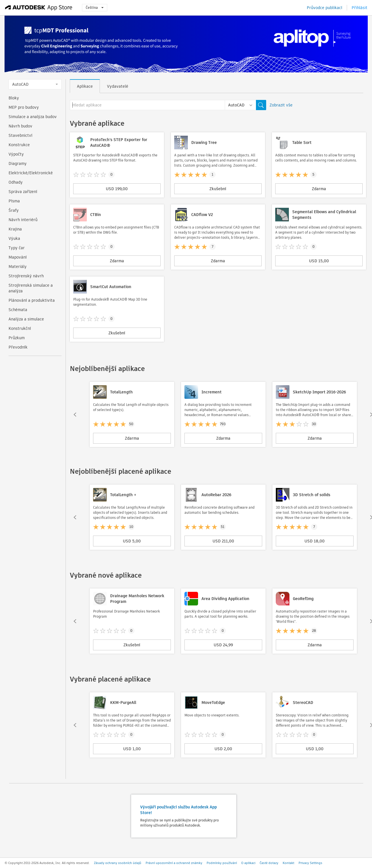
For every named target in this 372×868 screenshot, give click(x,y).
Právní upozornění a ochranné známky (174, 863)
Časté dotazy (269, 863)
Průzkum (17, 338)
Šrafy (14, 210)
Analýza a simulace (26, 319)
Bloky (14, 98)
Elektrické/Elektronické (31, 173)
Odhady (16, 182)
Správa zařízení (23, 192)
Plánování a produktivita (32, 300)
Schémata (18, 310)
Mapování (18, 257)
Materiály (18, 267)
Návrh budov (20, 126)
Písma (14, 201)
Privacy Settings (310, 863)
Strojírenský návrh (26, 276)
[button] (75, 414)
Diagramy (18, 163)
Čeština (95, 8)
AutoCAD (35, 84)
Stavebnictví (20, 135)
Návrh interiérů (23, 220)
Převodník (18, 347)
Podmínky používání (222, 863)
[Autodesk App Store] (39, 8)
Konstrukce (19, 145)
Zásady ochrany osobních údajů (118, 863)
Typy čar (17, 248)
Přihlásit (360, 8)
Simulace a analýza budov (33, 117)
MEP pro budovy (24, 107)
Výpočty (16, 154)
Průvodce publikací (324, 8)
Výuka (14, 238)
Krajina (15, 229)
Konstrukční (20, 328)
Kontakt (288, 863)
